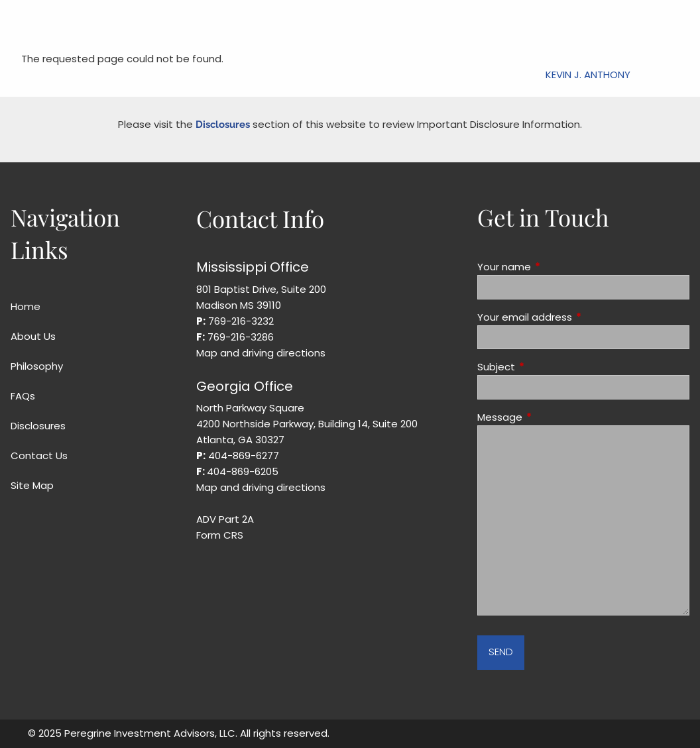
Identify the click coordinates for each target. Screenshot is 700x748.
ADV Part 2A (225, 519)
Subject (547, 367)
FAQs (23, 396)
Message (551, 417)
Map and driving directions (261, 353)
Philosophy (37, 366)
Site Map (32, 485)
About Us (33, 336)
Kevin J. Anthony (588, 75)
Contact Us (39, 455)
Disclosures (223, 125)
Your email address (575, 317)
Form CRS (220, 535)
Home (26, 306)
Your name (555, 267)
